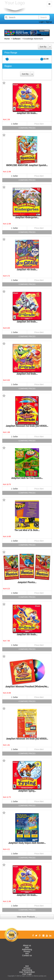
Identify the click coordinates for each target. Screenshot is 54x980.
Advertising (27, 949)
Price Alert (39, 124)
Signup (49, 22)
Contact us (27, 955)
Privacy (27, 951)
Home (7, 39)
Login (41, 22)
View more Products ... (27, 917)
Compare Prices (27, 128)
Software (16, 39)
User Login (27, 974)
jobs (27, 947)
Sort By (43, 47)
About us (27, 945)
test (27, 953)
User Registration (27, 972)
